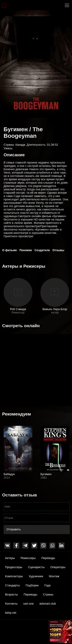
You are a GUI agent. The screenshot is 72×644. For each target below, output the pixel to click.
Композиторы (14, 576)
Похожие (26, 250)
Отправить (14, 529)
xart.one (28, 604)
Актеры (10, 558)
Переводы (48, 558)
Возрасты (12, 595)
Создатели (42, 250)
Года (47, 585)
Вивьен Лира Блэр (55, 309)
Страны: (10, 145)
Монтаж (54, 576)
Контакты (11, 604)
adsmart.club (48, 604)
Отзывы (58, 250)
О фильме (9, 250)
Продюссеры (14, 567)
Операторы (58, 567)
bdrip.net (11, 613)
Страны (48, 595)
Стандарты (12, 585)
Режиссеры (28, 558)
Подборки (32, 585)
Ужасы (8, 148)
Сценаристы (36, 567)
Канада (20, 145)
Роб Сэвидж (18, 309)
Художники (36, 576)
